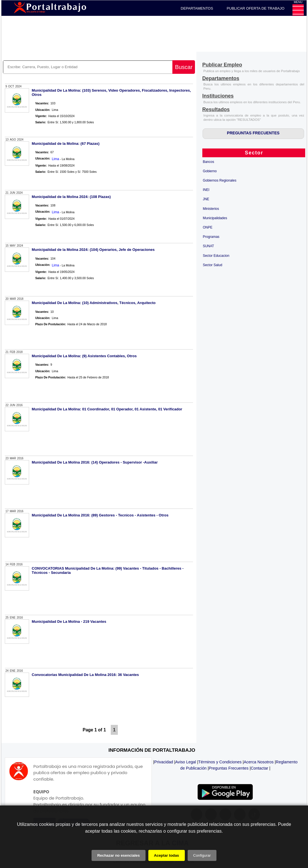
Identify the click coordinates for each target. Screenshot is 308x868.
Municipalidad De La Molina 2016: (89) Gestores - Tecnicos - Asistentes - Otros (100, 515)
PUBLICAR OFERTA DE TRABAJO (255, 8)
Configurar (202, 855)
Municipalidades (215, 218)
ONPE (208, 227)
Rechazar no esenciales (118, 855)
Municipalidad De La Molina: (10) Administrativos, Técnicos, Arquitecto (94, 303)
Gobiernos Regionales (220, 180)
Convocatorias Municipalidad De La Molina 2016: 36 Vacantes (85, 675)
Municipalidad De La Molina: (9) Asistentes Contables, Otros (84, 356)
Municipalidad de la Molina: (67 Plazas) (66, 144)
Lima (55, 159)
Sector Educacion (216, 256)
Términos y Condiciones (220, 762)
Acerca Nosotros (259, 762)
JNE (206, 199)
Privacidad (164, 762)
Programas (211, 237)
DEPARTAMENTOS (197, 8)
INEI (206, 190)
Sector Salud (213, 265)
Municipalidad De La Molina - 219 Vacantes (69, 622)
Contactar (259, 768)
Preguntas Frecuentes (229, 768)
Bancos (209, 162)
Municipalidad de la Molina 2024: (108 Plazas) (71, 197)
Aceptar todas (167, 855)
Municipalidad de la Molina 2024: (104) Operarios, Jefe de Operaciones (93, 250)
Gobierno (210, 171)
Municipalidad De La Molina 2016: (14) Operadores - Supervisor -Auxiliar (95, 462)
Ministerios (211, 209)
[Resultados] (216, 110)
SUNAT (209, 246)
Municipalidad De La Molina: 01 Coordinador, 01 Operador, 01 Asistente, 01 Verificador (107, 409)
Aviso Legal (186, 762)
